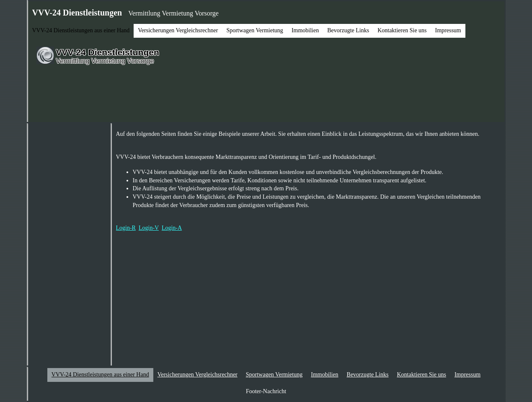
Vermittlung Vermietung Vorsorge (105, 61)
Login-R (126, 228)
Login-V (149, 228)
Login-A (172, 228)
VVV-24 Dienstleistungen (108, 52)
